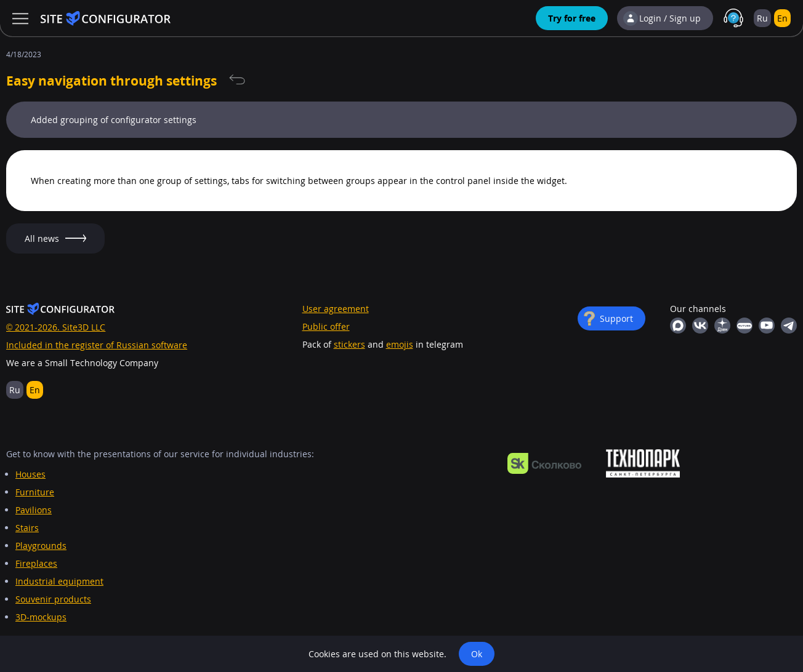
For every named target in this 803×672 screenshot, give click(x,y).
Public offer (326, 326)
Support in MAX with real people (733, 18)
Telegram (789, 326)
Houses (30, 474)
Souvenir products (53, 599)
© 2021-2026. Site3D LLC (56, 327)
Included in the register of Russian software (97, 345)
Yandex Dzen (722, 326)
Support (616, 318)
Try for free (572, 18)
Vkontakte (700, 326)
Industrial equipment (59, 581)
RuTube (744, 326)
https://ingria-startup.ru (643, 463)
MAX (678, 326)
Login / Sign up (670, 18)
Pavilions (34, 510)
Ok (477, 654)
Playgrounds (41, 546)
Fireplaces (36, 563)
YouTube (767, 326)
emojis (400, 344)
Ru (762, 18)
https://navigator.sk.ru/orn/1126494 (544, 463)
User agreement (336, 309)
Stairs (27, 528)
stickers (349, 344)
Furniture (35, 492)
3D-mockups (41, 617)
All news (237, 80)
